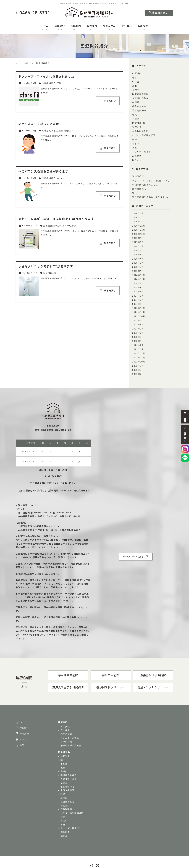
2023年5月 (138, 327)
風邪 (135, 85)
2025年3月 (138, 256)
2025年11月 (138, 224)
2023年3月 (138, 331)
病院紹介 (137, 125)
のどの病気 (67, 722)
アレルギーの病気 (70, 726)
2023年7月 (138, 319)
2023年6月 (138, 323)
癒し (135, 188)
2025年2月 (138, 260)
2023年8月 (138, 315)
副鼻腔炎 (137, 152)
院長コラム (109, 27)
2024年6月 (138, 283)
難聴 (135, 136)
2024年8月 (138, 279)
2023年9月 (138, 311)
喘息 (135, 113)
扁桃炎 (136, 89)
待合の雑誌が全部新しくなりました (150, 192)
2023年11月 (138, 303)
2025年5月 (138, 248)
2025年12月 (138, 220)
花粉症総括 (138, 172)
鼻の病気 (65, 715)
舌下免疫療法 (139, 109)
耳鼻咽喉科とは (140, 129)
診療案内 (92, 27)
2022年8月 (138, 358)
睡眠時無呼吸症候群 (72, 733)
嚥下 (135, 77)
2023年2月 (138, 335)
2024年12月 (138, 267)
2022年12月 (138, 342)
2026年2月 (138, 212)
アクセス (127, 27)
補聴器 (136, 101)
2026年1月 (138, 216)
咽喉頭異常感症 (50, 130)
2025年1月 (138, 264)
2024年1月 (138, 295)
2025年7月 (138, 240)
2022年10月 (138, 350)
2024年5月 (138, 287)
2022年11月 (138, 346)
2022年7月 (138, 362)
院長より (60, 83)
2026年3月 (138, 208)
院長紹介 (60, 27)
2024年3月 (138, 291)
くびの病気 (67, 730)
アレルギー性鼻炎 (66, 225)
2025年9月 (138, 232)
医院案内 (76, 27)
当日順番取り (160, 13)
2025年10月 (138, 228)
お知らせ (143, 27)
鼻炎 (135, 144)
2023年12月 (138, 299)
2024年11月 (138, 271)
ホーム (45, 27)
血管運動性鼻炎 (140, 97)
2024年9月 (138, 275)
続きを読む (108, 100)
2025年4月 (138, 252)
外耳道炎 (137, 73)
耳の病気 (65, 718)
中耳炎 (136, 81)
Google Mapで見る (134, 545)
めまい (59, 178)
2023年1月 (138, 338)
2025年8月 (138, 236)
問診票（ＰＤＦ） (185, 434)
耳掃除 (136, 117)
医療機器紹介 (48, 83)
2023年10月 (138, 307)
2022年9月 (138, 354)
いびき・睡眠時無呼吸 (143, 132)
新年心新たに (139, 184)
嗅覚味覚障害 (139, 105)
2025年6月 (138, 244)
